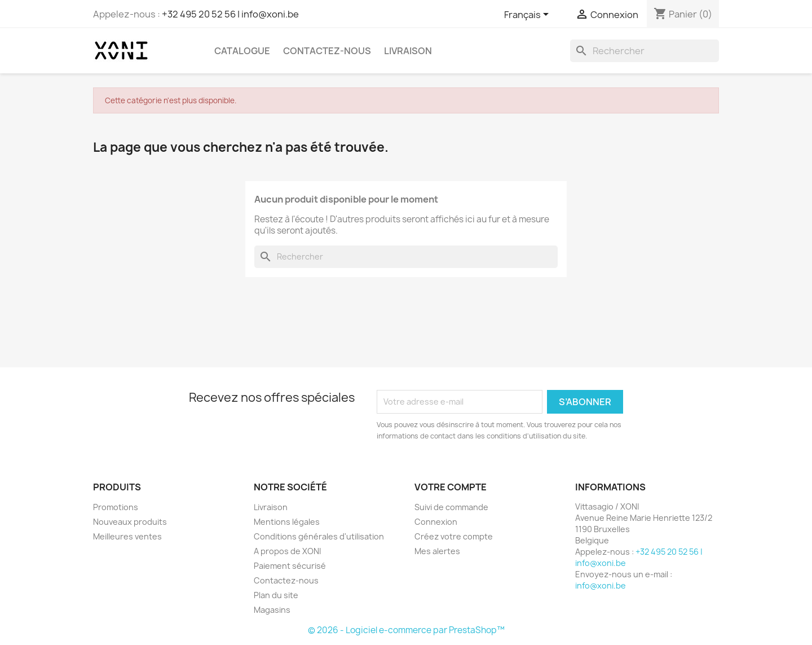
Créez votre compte (454, 536)
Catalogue (242, 51)
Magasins (272, 610)
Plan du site (276, 595)
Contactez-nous (327, 51)
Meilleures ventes (127, 536)
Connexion (436, 522)
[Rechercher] (645, 51)
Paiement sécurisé (290, 566)
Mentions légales (287, 522)
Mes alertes (437, 551)
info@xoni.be (601, 585)
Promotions (116, 507)
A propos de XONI (287, 551)
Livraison (408, 51)
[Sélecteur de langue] (528, 15)
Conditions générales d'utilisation (319, 536)
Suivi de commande (451, 507)
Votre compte (451, 487)
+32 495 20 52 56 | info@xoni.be (230, 14)
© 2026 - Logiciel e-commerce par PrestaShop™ (406, 630)
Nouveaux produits (130, 522)
